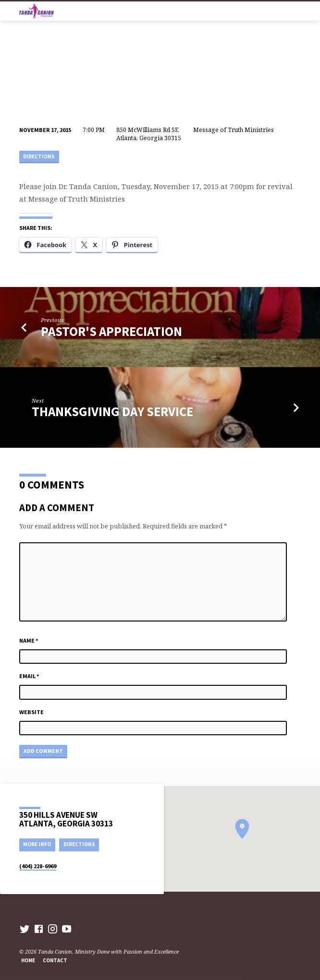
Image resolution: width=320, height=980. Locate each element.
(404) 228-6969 (38, 866)
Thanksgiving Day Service (112, 412)
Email (29, 676)
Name (29, 640)
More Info (37, 844)
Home (28, 960)
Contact (55, 960)
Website (31, 712)
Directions (39, 156)
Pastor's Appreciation (111, 331)
